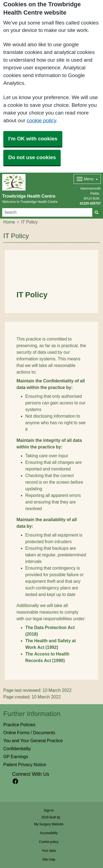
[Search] (47, 212)
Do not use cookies (32, 157)
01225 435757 (90, 203)
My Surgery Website (49, 824)
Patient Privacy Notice (25, 764)
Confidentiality (17, 749)
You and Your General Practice (33, 741)
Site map (49, 859)
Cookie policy (49, 842)
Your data (49, 851)
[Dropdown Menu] (87, 179)
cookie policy (41, 120)
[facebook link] (15, 781)
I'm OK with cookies (33, 139)
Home (9, 222)
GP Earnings (16, 757)
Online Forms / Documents (29, 733)
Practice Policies (19, 725)
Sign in (49, 810)
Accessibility (49, 833)
